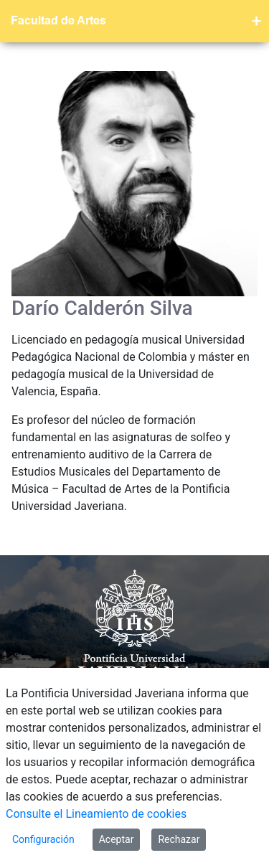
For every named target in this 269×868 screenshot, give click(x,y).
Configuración (43, 839)
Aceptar (117, 839)
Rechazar (179, 839)
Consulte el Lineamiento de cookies (96, 814)
